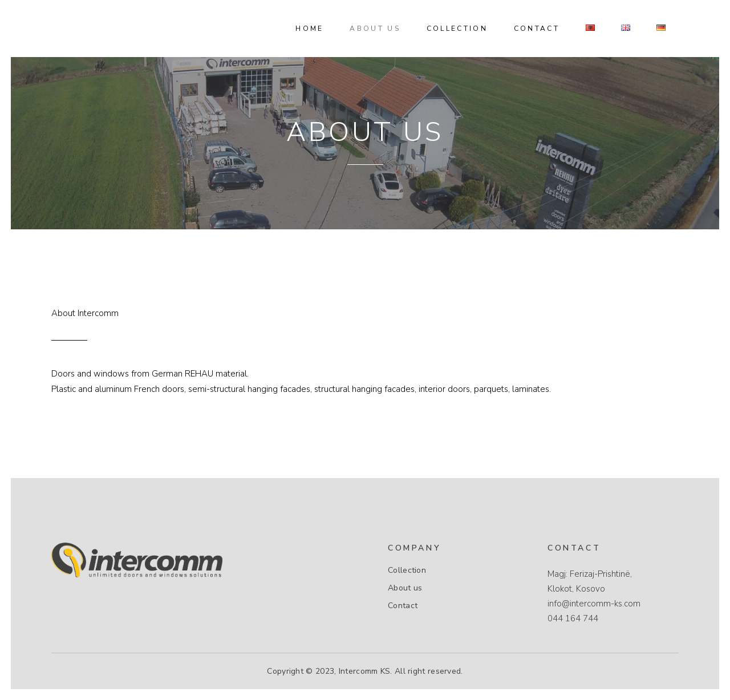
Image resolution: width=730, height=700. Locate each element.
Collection (407, 570)
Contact (403, 606)
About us (405, 588)
